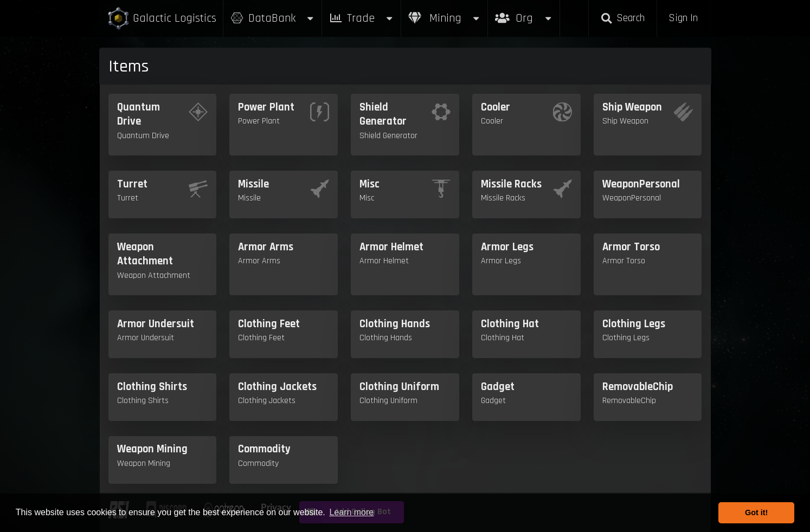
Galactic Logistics (162, 19)
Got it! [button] (756, 512)
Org (524, 13)
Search (622, 18)
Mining (445, 18)
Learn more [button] (351, 512)
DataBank (273, 18)
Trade (362, 18)
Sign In (683, 18)
